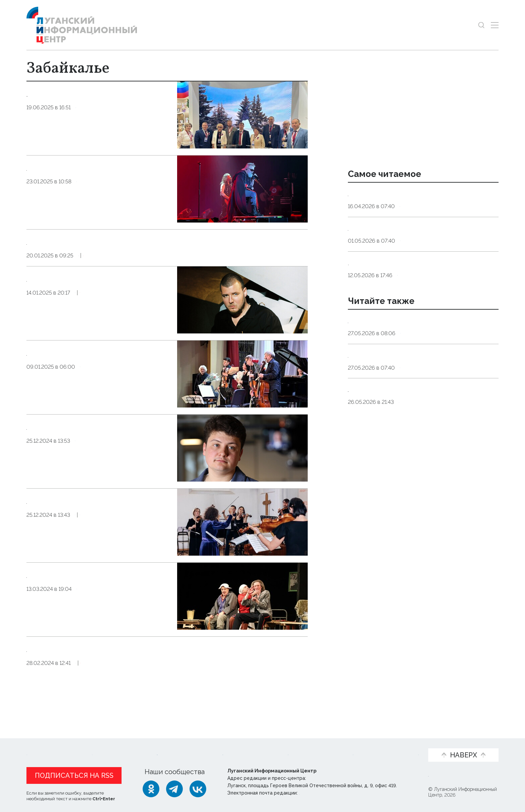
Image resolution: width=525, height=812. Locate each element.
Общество (91, 130)
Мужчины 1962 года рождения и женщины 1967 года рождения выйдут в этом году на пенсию (420, 298)
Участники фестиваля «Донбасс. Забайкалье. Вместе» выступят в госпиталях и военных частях (99, 449)
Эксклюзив (124, 267)
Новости (41, 744)
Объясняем (399, 744)
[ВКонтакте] (198, 789)
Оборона (413, 386)
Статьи (77, 744)
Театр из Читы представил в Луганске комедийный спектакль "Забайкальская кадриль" (99, 598)
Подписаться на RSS (74, 775)
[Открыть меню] (495, 25)
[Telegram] (174, 789)
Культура (89, 204)
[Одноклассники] (151, 789)
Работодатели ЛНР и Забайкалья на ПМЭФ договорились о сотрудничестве (98, 105)
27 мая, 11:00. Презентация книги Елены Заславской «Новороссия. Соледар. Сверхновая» (414, 459)
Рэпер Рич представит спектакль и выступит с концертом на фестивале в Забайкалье (99, 301)
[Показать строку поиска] (481, 25)
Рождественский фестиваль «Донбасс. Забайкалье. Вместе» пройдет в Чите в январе (97, 523)
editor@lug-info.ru (322, 793)
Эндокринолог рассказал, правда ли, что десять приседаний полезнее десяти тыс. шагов (418, 202)
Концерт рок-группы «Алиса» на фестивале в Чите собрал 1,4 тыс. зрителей (98, 179)
